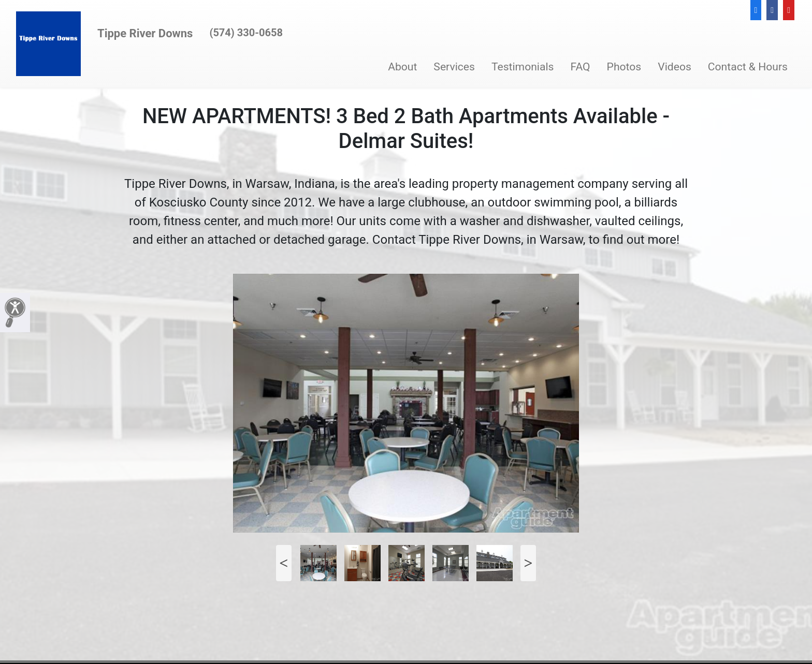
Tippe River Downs (145, 33)
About (402, 67)
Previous (284, 563)
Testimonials (523, 67)
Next (528, 563)
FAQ (580, 67)
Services (454, 67)
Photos (624, 67)
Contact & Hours (748, 67)
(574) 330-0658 (246, 33)
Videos (675, 67)
